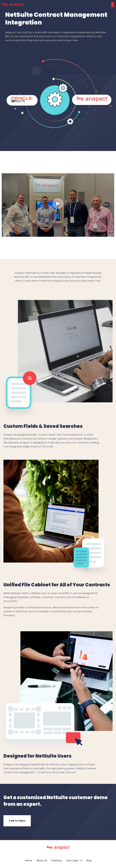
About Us (42, 860)
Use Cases (74, 860)
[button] (113, 5)
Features (57, 860)
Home (28, 860)
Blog (89, 860)
